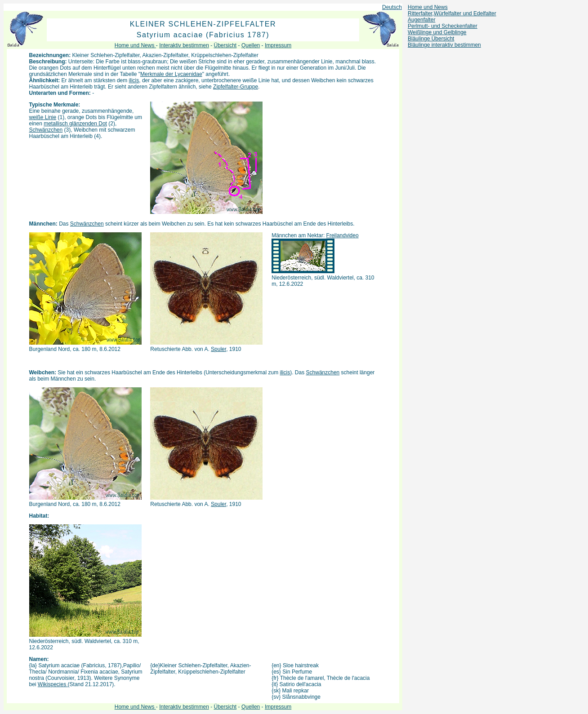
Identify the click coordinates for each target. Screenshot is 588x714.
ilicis (134, 80)
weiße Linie (43, 117)
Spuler (218, 349)
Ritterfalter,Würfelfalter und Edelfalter (452, 13)
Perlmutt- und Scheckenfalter (443, 26)
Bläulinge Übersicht (431, 39)
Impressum (278, 45)
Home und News (428, 7)
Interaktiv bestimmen (184, 45)
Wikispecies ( (54, 684)
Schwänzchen (46, 130)
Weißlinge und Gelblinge (437, 32)
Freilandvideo (343, 235)
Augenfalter (421, 20)
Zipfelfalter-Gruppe (236, 87)
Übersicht (225, 45)
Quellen (251, 45)
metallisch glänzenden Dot (75, 124)
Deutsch (392, 7)
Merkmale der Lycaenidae (171, 74)
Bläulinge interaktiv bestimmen (444, 45)
